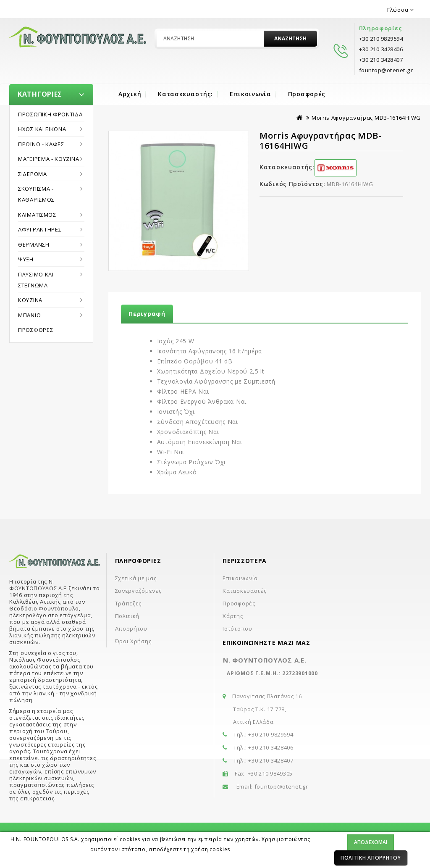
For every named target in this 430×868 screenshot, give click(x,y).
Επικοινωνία (250, 94)
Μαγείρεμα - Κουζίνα (49, 159)
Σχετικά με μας (136, 578)
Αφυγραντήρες (40, 229)
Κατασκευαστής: (185, 94)
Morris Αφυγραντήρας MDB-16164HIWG (366, 118)
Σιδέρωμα (33, 174)
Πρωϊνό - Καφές (41, 144)
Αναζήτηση (290, 38)
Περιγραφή (147, 314)
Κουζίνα (30, 300)
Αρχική (130, 94)
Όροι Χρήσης (133, 641)
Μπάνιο (29, 315)
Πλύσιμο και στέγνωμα (36, 280)
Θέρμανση (34, 245)
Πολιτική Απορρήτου (371, 858)
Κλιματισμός (37, 215)
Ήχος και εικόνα (42, 129)
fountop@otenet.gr (281, 786)
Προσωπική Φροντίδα (50, 114)
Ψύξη (26, 259)
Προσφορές (307, 94)
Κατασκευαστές (244, 591)
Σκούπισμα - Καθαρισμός (36, 194)
